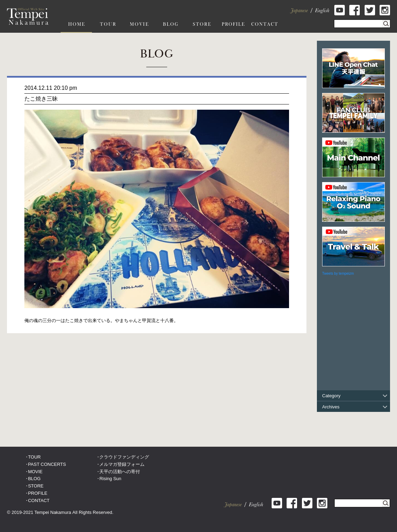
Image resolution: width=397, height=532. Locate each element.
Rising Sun (110, 479)
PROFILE (38, 493)
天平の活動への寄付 (120, 472)
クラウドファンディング (124, 457)
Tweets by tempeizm (338, 273)
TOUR (34, 457)
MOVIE (35, 472)
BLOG (34, 479)
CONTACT (39, 500)
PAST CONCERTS (47, 464)
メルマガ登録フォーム (122, 464)
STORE (36, 486)
